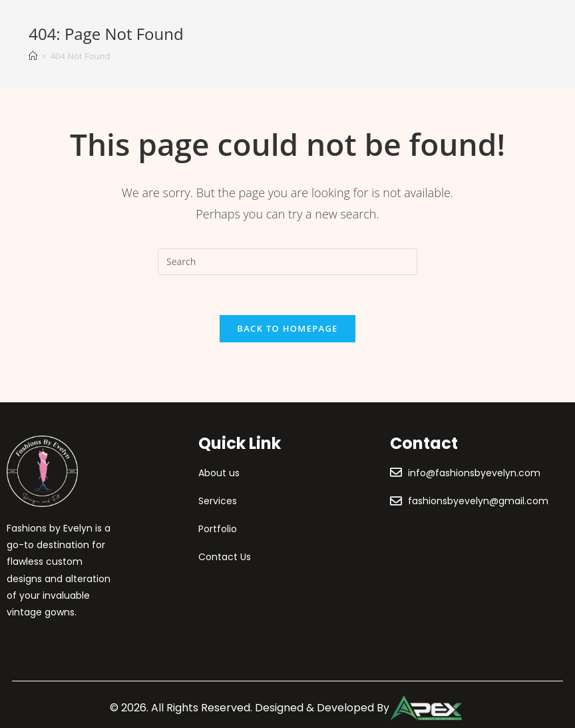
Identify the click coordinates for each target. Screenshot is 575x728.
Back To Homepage (287, 328)
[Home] (33, 56)
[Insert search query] (287, 262)
